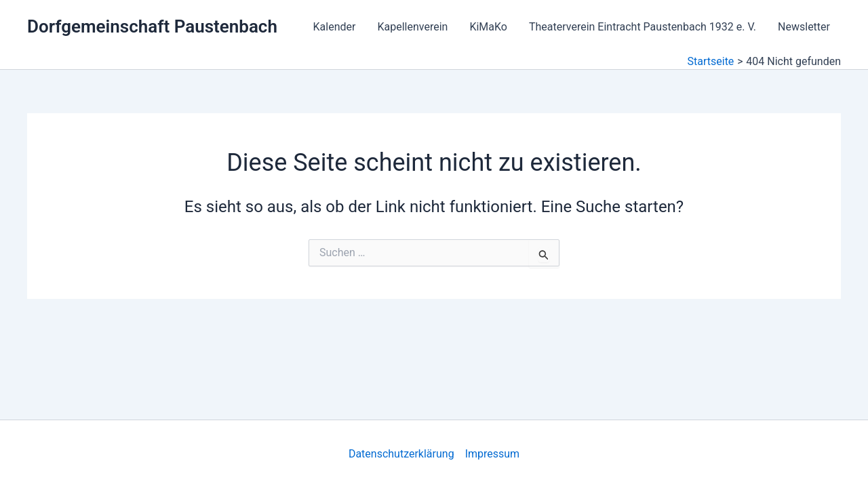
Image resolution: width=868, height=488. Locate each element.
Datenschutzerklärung (401, 454)
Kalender (335, 27)
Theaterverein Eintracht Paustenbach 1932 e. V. (643, 27)
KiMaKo (488, 27)
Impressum (493, 454)
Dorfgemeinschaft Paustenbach (152, 26)
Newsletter (804, 27)
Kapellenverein (412, 27)
